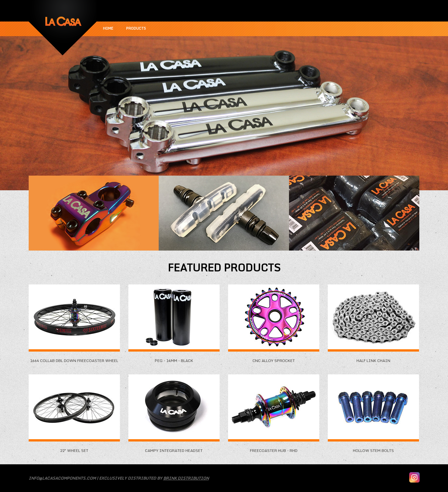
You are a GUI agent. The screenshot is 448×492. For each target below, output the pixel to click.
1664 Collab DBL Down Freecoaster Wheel (74, 358)
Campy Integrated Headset (174, 448)
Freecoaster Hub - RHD (274, 448)
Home (108, 28)
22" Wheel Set (74, 448)
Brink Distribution (186, 478)
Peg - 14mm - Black (174, 358)
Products (136, 28)
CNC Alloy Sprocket (274, 358)
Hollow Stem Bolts (373, 448)
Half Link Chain (373, 358)
